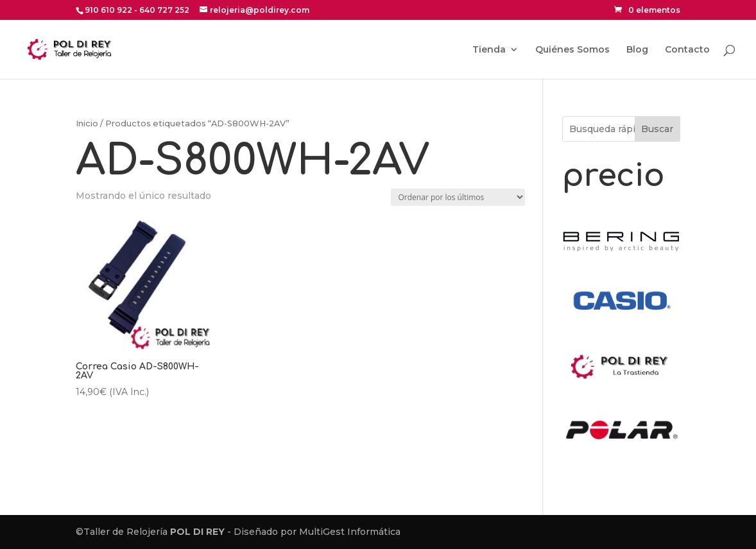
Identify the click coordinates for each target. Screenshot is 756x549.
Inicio (87, 123)
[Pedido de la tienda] (458, 197)
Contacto (687, 50)
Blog (637, 50)
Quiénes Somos (572, 50)
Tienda (489, 50)
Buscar (657, 129)
